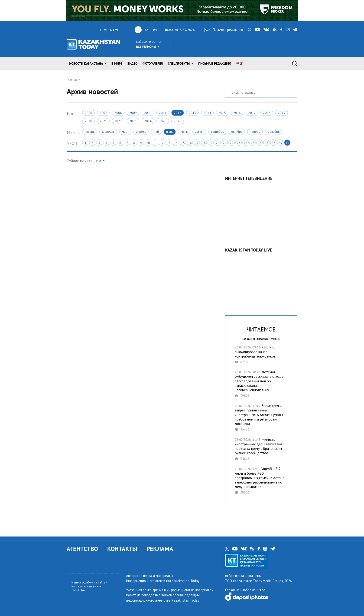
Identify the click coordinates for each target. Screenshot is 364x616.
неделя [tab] (263, 338)
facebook (281, 30)
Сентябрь (217, 132)
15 (183, 143)
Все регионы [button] (146, 47)
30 (287, 143)
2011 (163, 113)
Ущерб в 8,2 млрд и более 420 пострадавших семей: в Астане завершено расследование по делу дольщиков (261, 480)
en (155, 30)
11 (155, 143)
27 (266, 143)
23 (239, 143)
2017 (252, 113)
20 (218, 143)
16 (190, 143)
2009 (133, 113)
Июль (184, 132)
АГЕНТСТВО (82, 549)
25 (253, 143)
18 (204, 143)
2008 (118, 113)
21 (225, 143)
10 (148, 143)
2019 (282, 113)
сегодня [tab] (249, 338)
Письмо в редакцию (224, 30)
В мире (117, 63)
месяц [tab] (276, 338)
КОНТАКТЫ (122, 549)
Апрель (141, 132)
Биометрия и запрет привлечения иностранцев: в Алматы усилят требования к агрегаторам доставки (261, 417)
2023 (133, 121)
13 (169, 143)
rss (275, 30)
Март (125, 132)
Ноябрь (255, 132)
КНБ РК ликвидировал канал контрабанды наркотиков (261, 354)
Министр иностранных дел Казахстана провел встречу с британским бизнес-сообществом (261, 449)
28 (273, 143)
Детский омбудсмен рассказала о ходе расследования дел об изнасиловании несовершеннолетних (261, 384)
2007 (103, 113)
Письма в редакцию (215, 63)
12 (162, 143)
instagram (288, 30)
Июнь (170, 132)
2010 (148, 113)
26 (260, 143)
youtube (257, 30)
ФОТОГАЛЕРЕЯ (153, 63)
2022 (118, 121)
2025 (163, 121)
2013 (192, 113)
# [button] (100, 161)
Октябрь (237, 132)
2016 (237, 113)
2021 (103, 121)
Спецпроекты (179, 63)
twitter (250, 30)
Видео (132, 63)
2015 (222, 113)
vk (266, 30)
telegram (295, 30)
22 (232, 143)
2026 (178, 121)
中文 (240, 63)
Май (156, 132)
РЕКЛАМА (160, 549)
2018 (267, 113)
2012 (178, 113)
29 (280, 143)
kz (146, 30)
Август (199, 132)
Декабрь (273, 132)
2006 (88, 113)
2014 (207, 113)
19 (211, 143)
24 (246, 143)
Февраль (108, 132)
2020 (88, 121)
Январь (90, 132)
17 (197, 143)
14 (176, 143)
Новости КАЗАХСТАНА (86, 63)
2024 (148, 121)
